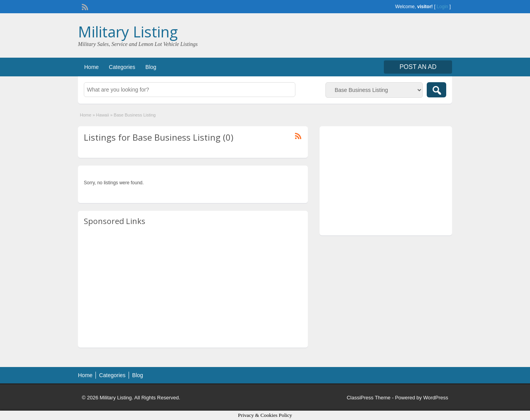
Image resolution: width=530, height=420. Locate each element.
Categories (122, 67)
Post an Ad (418, 67)
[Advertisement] (193, 287)
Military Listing (128, 32)
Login (443, 7)
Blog (151, 67)
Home (91, 67)
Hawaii (103, 115)
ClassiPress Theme (369, 398)
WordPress (436, 398)
